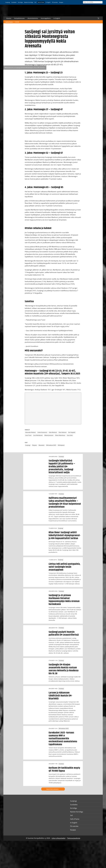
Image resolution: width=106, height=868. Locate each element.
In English (48, 2)
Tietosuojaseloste (74, 838)
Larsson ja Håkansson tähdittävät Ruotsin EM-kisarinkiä (60, 696)
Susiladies (14, 2)
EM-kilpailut (61, 445)
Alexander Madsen (31, 432)
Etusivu (9, 18)
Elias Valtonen (63, 432)
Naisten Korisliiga (29, 2)
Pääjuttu (34, 445)
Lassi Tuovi (28, 435)
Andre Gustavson (42, 432)
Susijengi (8, 2)
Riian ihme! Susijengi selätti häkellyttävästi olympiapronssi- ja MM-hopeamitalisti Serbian (65, 535)
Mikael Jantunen (49, 435)
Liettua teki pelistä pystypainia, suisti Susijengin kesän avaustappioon (64, 567)
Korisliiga (20, 2)
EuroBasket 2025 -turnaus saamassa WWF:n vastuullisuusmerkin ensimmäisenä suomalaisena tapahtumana (63, 739)
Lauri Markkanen (38, 435)
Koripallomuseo (19, 18)
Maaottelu (42, 445)
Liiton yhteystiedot (59, 838)
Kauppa (61, 2)
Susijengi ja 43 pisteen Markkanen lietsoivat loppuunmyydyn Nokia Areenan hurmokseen (64, 600)
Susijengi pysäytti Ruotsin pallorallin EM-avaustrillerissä (64, 633)
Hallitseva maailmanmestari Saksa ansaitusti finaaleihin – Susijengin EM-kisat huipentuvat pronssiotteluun (65, 502)
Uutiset (17, 22)
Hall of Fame (41, 2)
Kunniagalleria (46, 18)
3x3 (35, 2)
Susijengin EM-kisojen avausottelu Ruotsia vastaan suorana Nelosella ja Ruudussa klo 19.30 (64, 669)
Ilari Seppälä (72, 432)
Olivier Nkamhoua (60, 435)
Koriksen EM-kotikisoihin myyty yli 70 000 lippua (64, 769)
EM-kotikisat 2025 (51, 445)
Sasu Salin (70, 435)
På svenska (55, 2)
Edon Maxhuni (53, 432)
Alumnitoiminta (33, 18)
